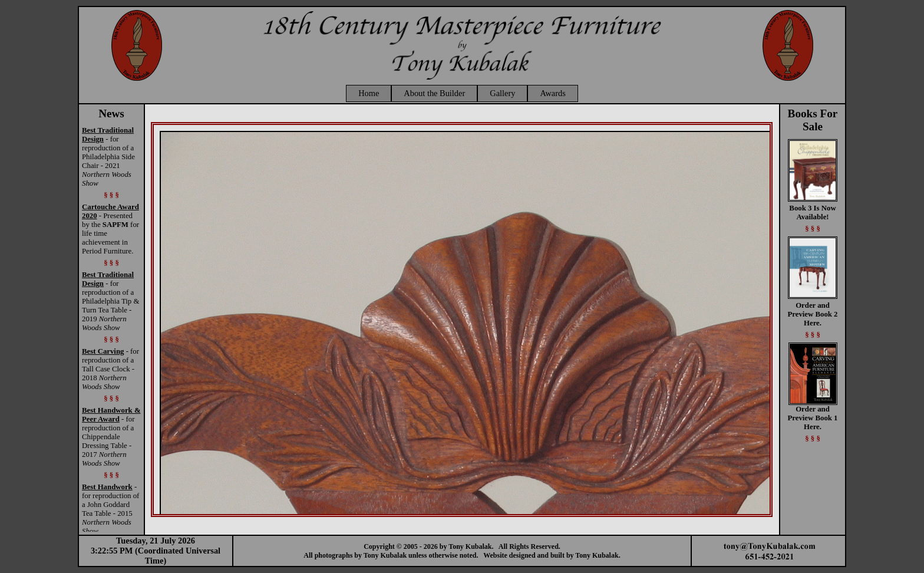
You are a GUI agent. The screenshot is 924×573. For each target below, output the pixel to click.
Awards (552, 93)
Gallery (502, 93)
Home (369, 93)
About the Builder (434, 93)
